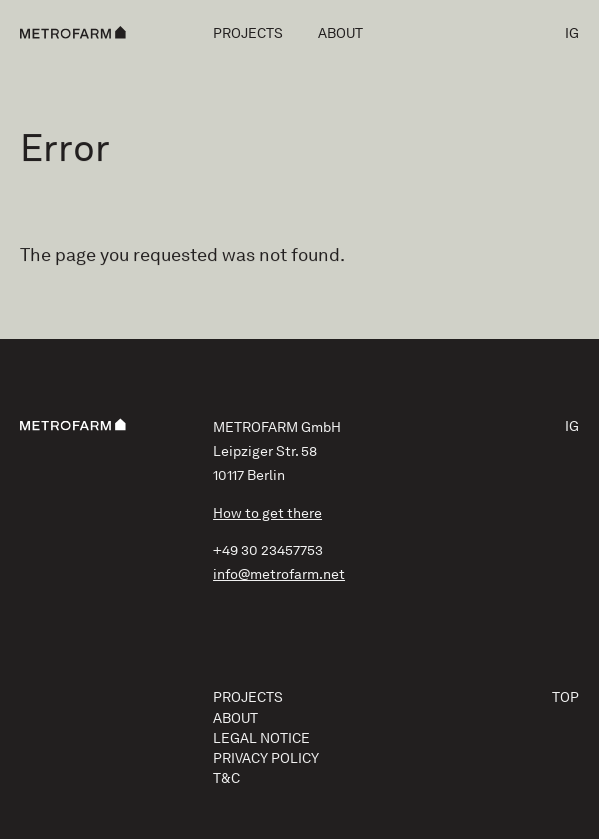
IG (572, 33)
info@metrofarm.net (279, 574)
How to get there (267, 513)
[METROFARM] (73, 32)
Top (565, 697)
